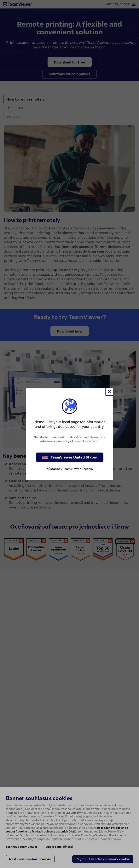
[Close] (109, 392)
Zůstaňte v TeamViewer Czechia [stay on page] (70, 469)
